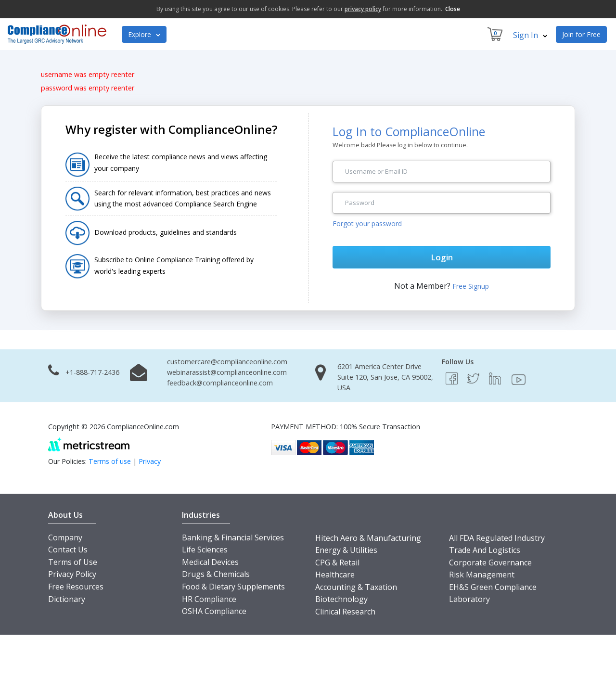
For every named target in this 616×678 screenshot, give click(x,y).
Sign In (530, 35)
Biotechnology (341, 599)
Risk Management (482, 575)
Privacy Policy (72, 574)
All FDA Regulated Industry (497, 538)
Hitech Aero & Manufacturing (368, 538)
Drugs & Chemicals (216, 574)
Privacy (150, 461)
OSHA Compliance (214, 611)
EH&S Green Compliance (493, 587)
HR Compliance (209, 599)
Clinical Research (345, 612)
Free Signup (471, 286)
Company (65, 537)
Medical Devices (210, 562)
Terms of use (110, 461)
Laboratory (469, 599)
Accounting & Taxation (356, 587)
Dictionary (67, 599)
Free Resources (76, 587)
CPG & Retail (337, 563)
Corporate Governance (490, 563)
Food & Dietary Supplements (233, 587)
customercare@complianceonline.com (227, 362)
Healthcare (335, 575)
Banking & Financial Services (233, 537)
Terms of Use (73, 562)
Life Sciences (205, 550)
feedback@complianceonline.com (220, 383)
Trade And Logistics (485, 550)
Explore (144, 34)
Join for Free (581, 34)
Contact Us (68, 550)
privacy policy (363, 9)
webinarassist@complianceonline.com (227, 372)
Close (453, 9)
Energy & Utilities (346, 550)
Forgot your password (367, 224)
